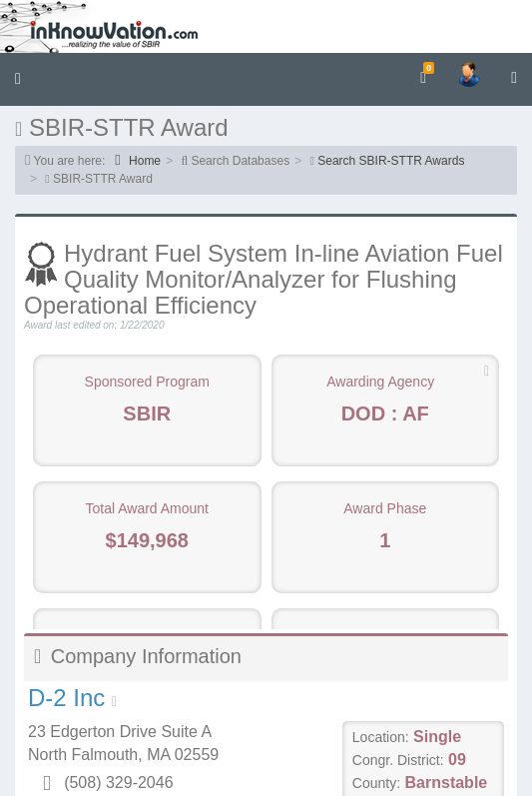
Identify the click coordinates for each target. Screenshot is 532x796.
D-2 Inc (66, 698)
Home (138, 160)
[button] (18, 79)
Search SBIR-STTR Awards (391, 161)
